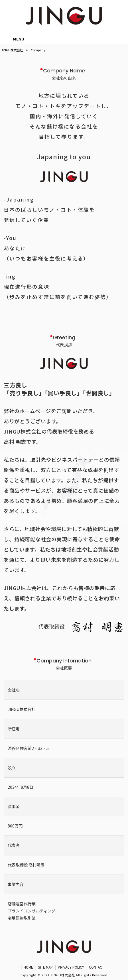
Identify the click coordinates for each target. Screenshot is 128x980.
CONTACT (96, 967)
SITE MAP (45, 967)
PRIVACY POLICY (71, 967)
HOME (28, 967)
